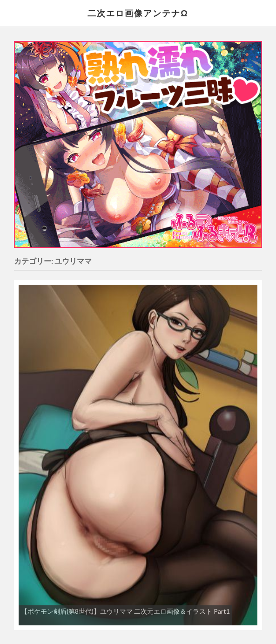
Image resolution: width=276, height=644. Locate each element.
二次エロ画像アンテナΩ (138, 13)
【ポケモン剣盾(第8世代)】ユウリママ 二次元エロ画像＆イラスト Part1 (125, 611)
